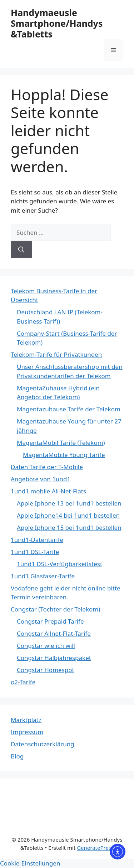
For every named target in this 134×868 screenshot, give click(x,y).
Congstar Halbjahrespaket (54, 658)
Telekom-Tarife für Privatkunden (56, 354)
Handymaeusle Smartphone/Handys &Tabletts (57, 23)
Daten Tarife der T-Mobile (47, 467)
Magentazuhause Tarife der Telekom (69, 409)
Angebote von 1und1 (41, 479)
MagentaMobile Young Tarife (64, 455)
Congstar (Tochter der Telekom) (55, 609)
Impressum (27, 732)
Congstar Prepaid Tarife (50, 621)
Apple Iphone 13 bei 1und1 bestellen (69, 503)
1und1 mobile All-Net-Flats (48, 491)
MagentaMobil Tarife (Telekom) (61, 443)
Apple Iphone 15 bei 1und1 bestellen (69, 527)
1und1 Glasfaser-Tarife (43, 576)
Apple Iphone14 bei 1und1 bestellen (68, 515)
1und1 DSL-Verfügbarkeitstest (59, 564)
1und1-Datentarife (37, 540)
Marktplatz (26, 720)
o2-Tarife (23, 682)
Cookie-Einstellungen (30, 863)
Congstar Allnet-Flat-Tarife (54, 633)
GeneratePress (95, 848)
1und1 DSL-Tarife (35, 552)
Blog (17, 756)
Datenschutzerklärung (43, 744)
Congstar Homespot (46, 670)
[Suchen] (21, 249)
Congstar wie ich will (46, 646)
